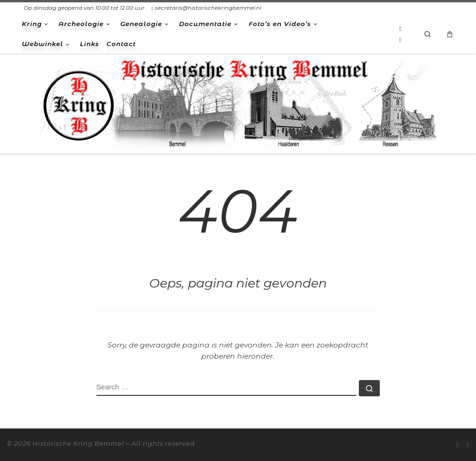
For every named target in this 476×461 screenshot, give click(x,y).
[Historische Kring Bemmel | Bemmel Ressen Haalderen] (238, 103)
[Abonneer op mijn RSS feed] (400, 28)
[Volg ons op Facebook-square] (400, 40)
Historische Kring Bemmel (78, 443)
